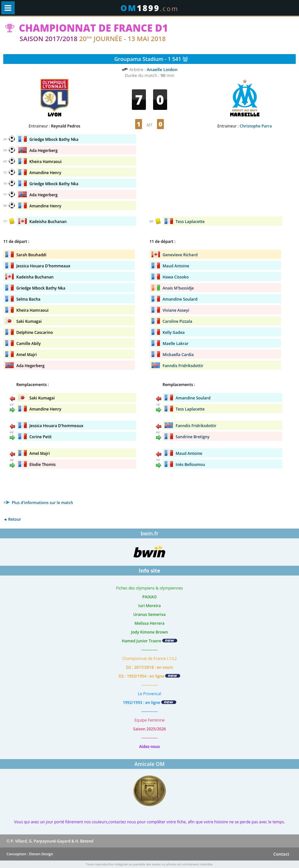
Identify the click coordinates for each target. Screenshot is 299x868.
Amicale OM (150, 764)
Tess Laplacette (190, 222)
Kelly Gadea (174, 332)
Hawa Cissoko (176, 277)
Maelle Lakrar (175, 344)
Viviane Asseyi (176, 310)
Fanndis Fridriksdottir (183, 366)
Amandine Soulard (180, 299)
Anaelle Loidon (162, 69)
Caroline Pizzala (177, 321)
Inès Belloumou (190, 464)
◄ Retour (12, 519)
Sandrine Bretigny (193, 437)
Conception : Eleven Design (30, 854)
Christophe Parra (256, 126)
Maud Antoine (176, 266)
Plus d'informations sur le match (38, 503)
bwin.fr (150, 533)
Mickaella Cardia (178, 355)
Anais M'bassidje (178, 288)
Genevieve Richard (180, 255)
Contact (281, 854)
